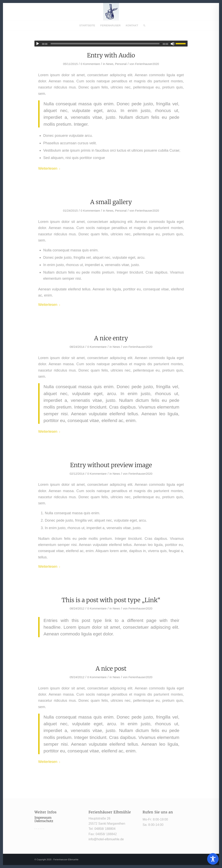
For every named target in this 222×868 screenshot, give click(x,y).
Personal (121, 64)
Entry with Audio (111, 55)
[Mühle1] (111, 12)
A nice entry (111, 338)
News (110, 64)
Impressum (43, 818)
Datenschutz (44, 821)
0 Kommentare (90, 64)
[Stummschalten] (173, 44)
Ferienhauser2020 (147, 64)
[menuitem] (87, 26)
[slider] (105, 44)
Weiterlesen (49, 168)
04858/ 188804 (105, 829)
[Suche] (143, 26)
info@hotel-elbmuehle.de (106, 839)
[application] (111, 44)
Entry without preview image (111, 465)
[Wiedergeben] (38, 44)
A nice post (111, 668)
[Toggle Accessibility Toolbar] (213, 859)
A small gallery (111, 202)
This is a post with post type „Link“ (111, 600)
